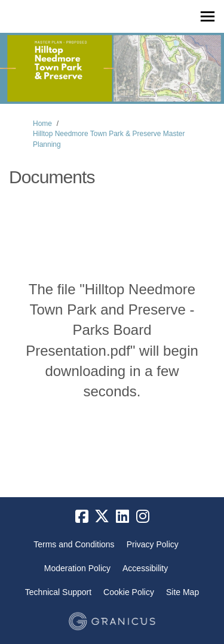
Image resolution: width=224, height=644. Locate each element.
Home (42, 124)
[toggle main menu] (208, 16)
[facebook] (82, 517)
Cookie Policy (129, 592)
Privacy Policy (153, 544)
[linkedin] (122, 517)
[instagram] (143, 517)
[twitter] (102, 517)
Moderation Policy (77, 568)
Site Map (182, 592)
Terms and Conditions (74, 544)
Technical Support (58, 592)
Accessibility (145, 568)
